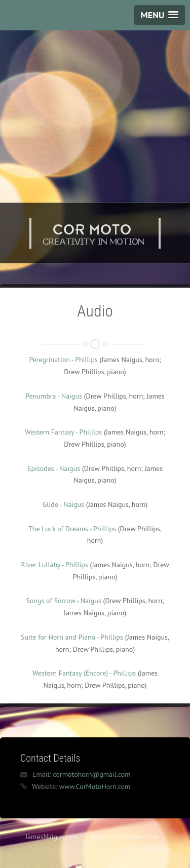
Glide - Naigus (63, 504)
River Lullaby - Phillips (55, 565)
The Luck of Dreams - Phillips (72, 529)
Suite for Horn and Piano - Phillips (72, 637)
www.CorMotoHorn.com (95, 786)
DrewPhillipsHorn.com (124, 837)
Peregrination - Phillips (63, 360)
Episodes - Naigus (54, 468)
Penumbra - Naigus (54, 396)
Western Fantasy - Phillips (63, 432)
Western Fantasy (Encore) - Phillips (84, 673)
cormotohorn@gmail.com (91, 774)
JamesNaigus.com (52, 837)
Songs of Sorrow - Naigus (63, 601)
